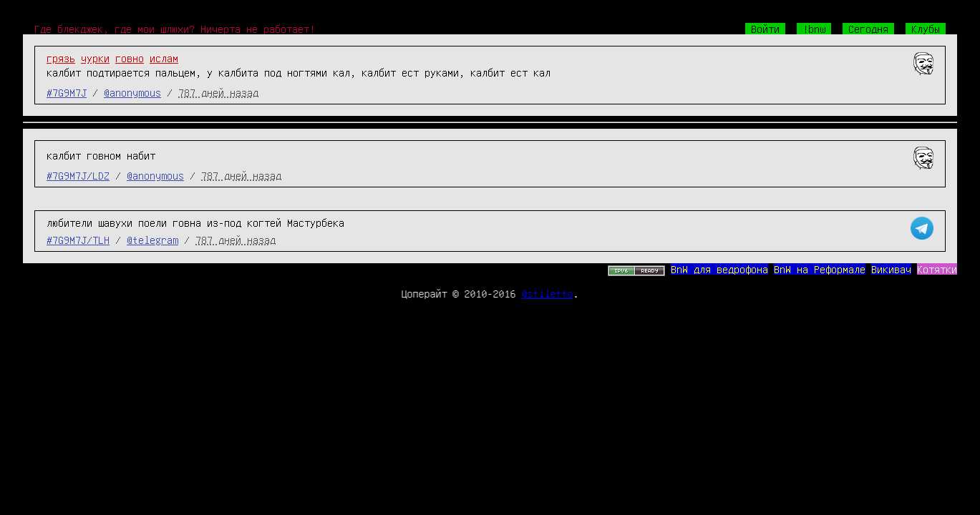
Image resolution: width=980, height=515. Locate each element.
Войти (765, 29)
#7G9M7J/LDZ (78, 175)
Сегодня (868, 29)
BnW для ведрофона (719, 269)
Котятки (937, 269)
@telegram (152, 240)
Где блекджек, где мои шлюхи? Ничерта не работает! (175, 29)
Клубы (926, 29)
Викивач (891, 269)
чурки (95, 58)
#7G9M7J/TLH (78, 240)
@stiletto (548, 293)
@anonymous (132, 92)
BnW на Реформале (820, 269)
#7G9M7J (67, 92)
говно (130, 58)
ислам (164, 58)
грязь (61, 58)
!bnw (814, 29)
